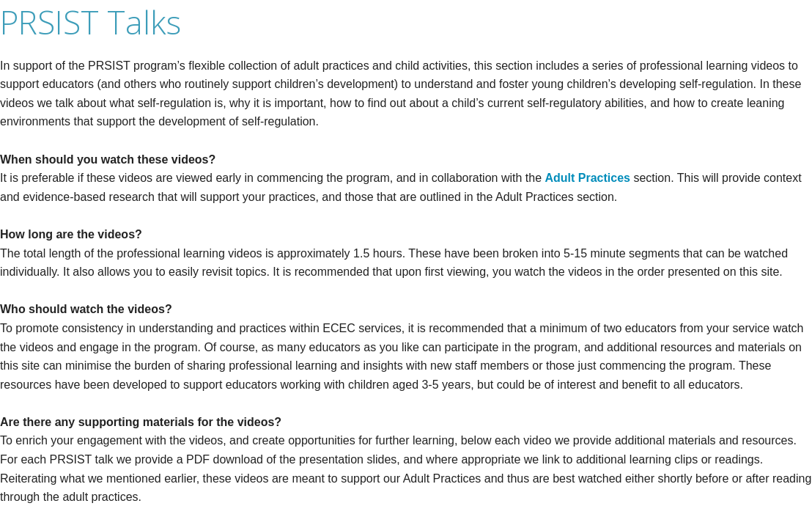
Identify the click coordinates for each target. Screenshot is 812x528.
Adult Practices (588, 178)
